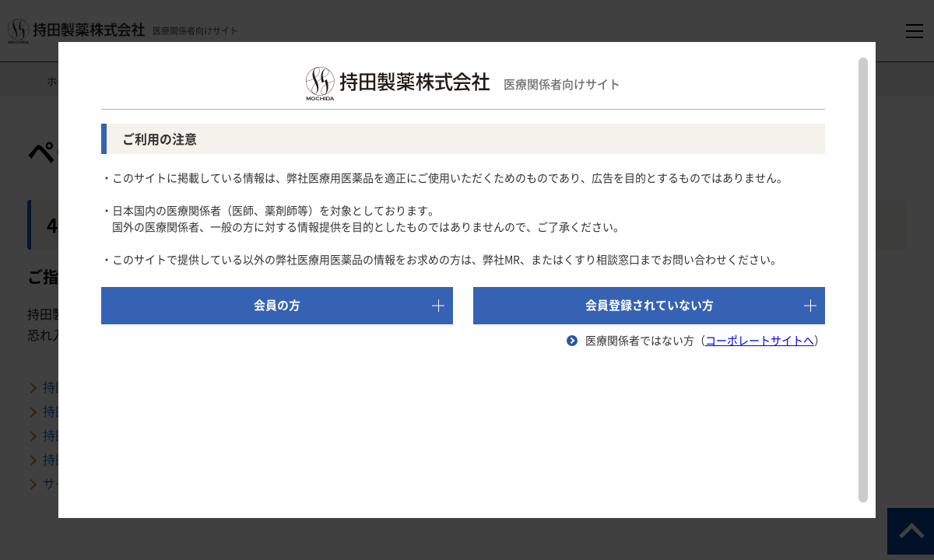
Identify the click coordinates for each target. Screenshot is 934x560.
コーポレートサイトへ (760, 340)
